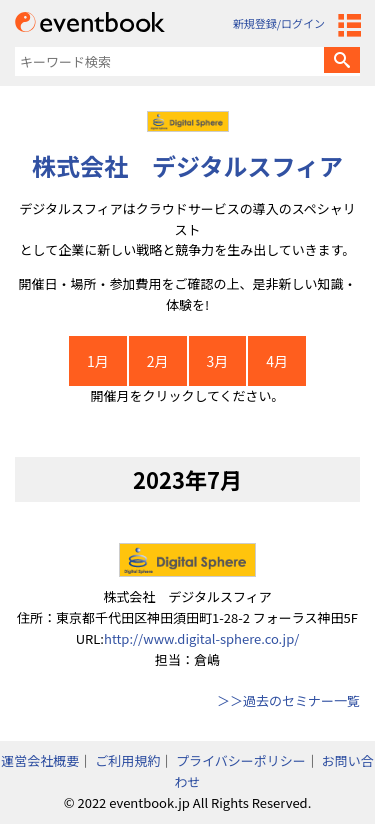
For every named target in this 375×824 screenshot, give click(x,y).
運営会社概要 (40, 760)
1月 (98, 361)
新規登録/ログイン (279, 23)
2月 (158, 361)
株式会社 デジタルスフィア (187, 165)
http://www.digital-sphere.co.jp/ (201, 638)
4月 (277, 361)
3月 (218, 361)
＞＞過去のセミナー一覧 (288, 700)
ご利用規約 (127, 760)
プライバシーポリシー (241, 760)
